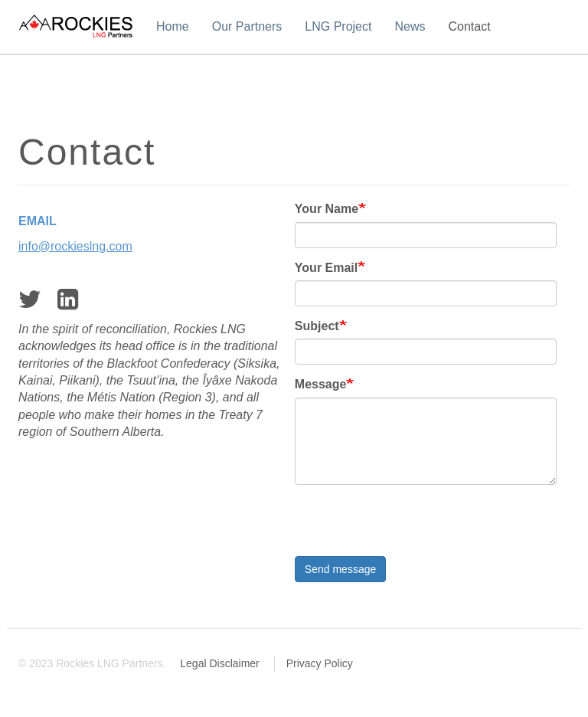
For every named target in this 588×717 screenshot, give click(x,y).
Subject (317, 326)
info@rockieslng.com (75, 246)
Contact (469, 26)
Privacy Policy (320, 663)
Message (321, 384)
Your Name (327, 209)
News (410, 26)
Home (173, 26)
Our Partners (247, 26)
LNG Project (338, 26)
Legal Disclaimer (219, 663)
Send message (340, 569)
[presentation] (411, 526)
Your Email (326, 268)
